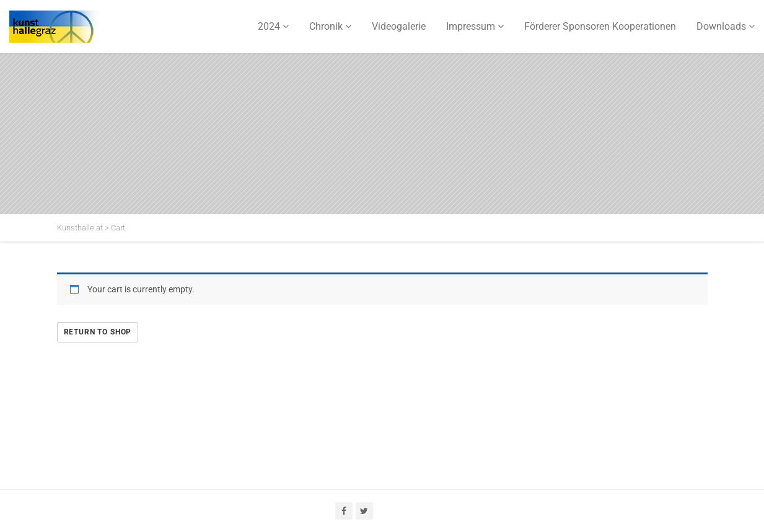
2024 (269, 26)
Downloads (721, 26)
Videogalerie (399, 26)
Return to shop (98, 332)
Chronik (326, 26)
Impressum (471, 26)
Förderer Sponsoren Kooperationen (600, 26)
